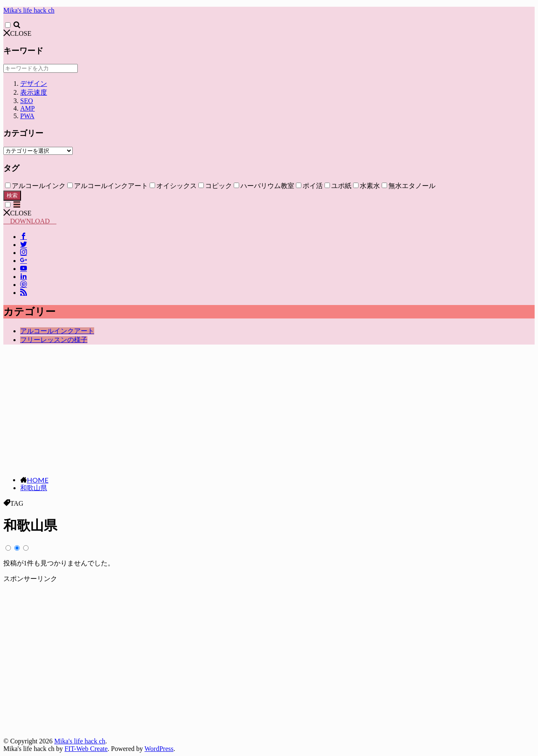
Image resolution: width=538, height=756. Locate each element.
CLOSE (17, 33)
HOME (38, 480)
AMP (28, 108)
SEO (26, 101)
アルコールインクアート (57, 331)
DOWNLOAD (30, 221)
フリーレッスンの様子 (54, 340)
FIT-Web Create (86, 749)
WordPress (159, 749)
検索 (12, 195)
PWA (27, 116)
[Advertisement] (269, 410)
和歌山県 (34, 488)
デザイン (34, 84)
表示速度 (34, 92)
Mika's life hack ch (29, 10)
